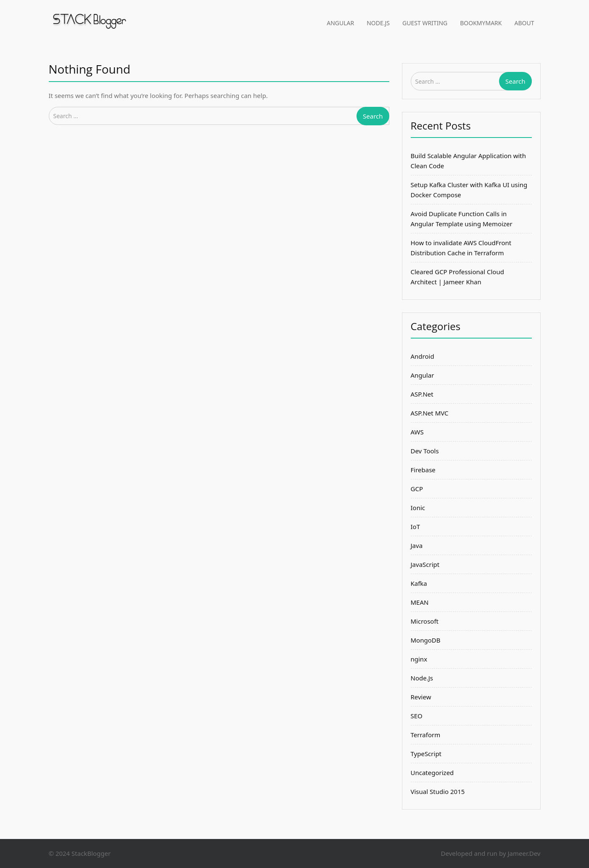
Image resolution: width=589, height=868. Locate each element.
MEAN (420, 602)
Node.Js (378, 23)
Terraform (426, 735)
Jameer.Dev (524, 853)
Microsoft (425, 621)
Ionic (418, 508)
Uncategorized (432, 773)
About (524, 23)
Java (417, 545)
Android (423, 356)
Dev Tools (425, 451)
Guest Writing (425, 23)
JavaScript (425, 564)
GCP (417, 489)
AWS (417, 432)
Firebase (423, 470)
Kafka (419, 583)
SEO (417, 716)
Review (421, 697)
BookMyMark (481, 23)
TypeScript (426, 754)
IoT (416, 527)
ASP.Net (422, 394)
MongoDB (426, 640)
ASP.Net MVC (430, 413)
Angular (340, 23)
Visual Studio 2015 (438, 791)
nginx (419, 659)
